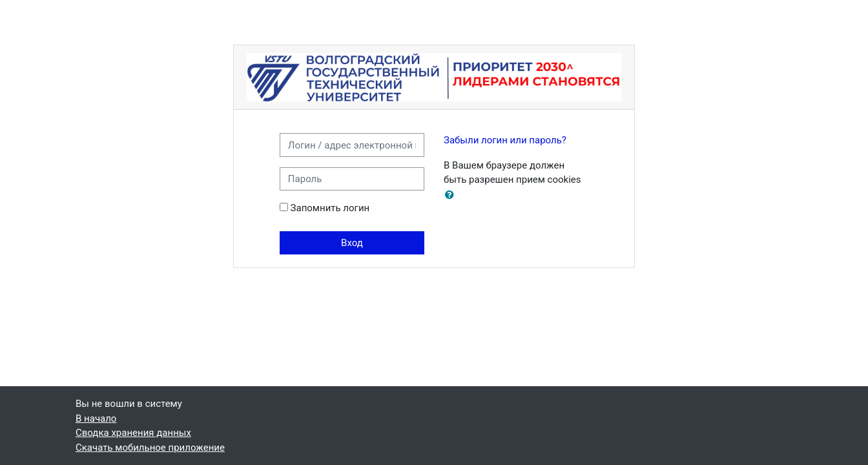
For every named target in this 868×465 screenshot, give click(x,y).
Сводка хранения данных (133, 433)
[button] (452, 195)
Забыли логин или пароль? (505, 140)
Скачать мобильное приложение (150, 448)
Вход (352, 243)
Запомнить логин (330, 208)
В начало (96, 418)
